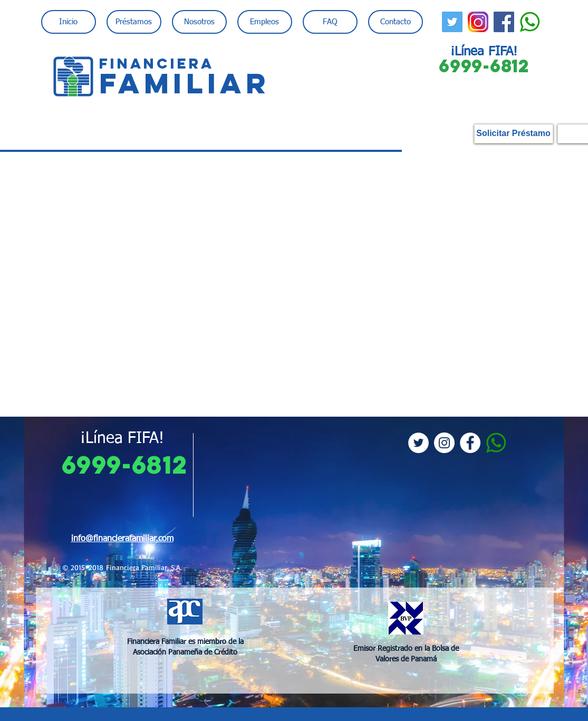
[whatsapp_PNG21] (530, 22)
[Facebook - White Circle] (470, 443)
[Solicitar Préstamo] (514, 134)
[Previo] (59, 562)
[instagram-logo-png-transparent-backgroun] (478, 22)
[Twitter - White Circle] (418, 443)
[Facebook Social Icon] (504, 22)
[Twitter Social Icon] (452, 22)
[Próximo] (529, 562)
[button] (134, 22)
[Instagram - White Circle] (444, 443)
